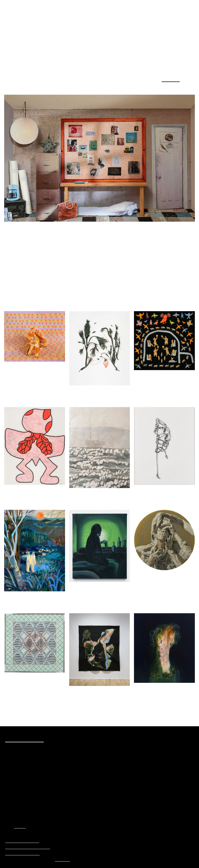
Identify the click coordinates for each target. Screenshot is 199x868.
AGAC (21, 827)
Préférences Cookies (24, 841)
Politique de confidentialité (31, 847)
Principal (71, 860)
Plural (22, 20)
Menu (189, 6)
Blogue (170, 79)
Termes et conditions (25, 854)
